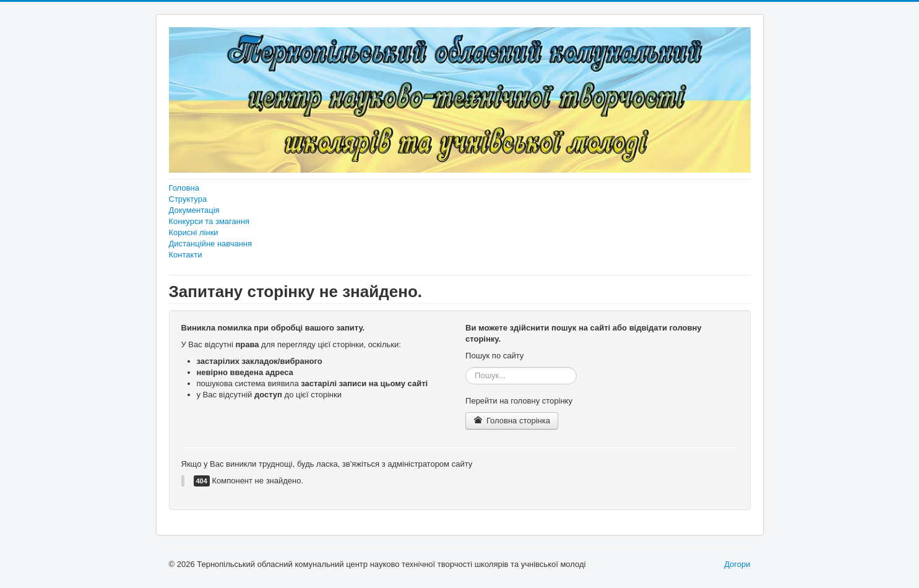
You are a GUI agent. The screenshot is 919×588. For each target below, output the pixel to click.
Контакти (186, 255)
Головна (184, 188)
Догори (737, 564)
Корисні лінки (194, 232)
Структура (188, 199)
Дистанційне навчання (211, 244)
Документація (194, 210)
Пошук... (466, 367)
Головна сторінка (512, 421)
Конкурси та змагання (209, 221)
